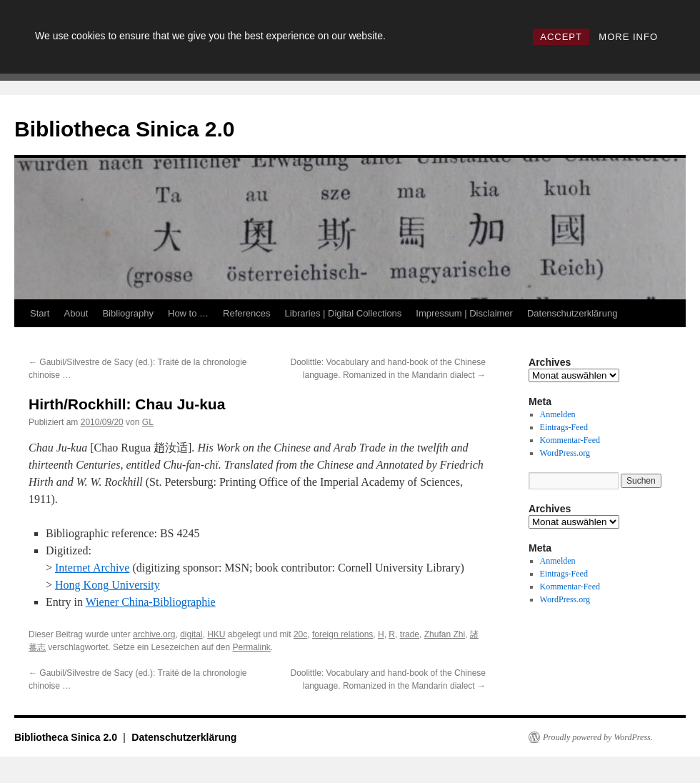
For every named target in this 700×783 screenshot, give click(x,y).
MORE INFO (628, 37)
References (246, 313)
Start (40, 313)
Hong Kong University (107, 585)
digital (191, 634)
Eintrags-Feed (564, 427)
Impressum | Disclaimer (464, 313)
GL (148, 422)
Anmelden (558, 414)
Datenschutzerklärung (572, 313)
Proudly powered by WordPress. (598, 737)
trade (410, 634)
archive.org (154, 634)
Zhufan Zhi (445, 634)
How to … (188, 313)
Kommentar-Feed (570, 440)
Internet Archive (92, 568)
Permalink (252, 647)
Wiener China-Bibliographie (151, 602)
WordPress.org (565, 453)
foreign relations (342, 634)
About (76, 313)
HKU (216, 634)
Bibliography (128, 313)
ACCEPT (561, 37)
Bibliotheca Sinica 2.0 (124, 129)
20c (300, 634)
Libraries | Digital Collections (344, 313)
